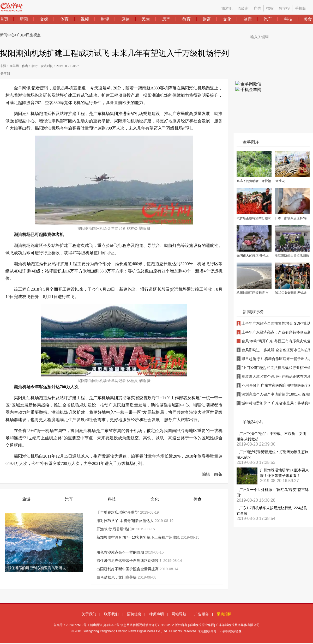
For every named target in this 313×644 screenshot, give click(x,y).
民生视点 (33, 35)
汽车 (69, 499)
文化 (155, 499)
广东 (20, 35)
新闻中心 (7, 35)
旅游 (26, 499)
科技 (112, 499)
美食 (197, 499)
